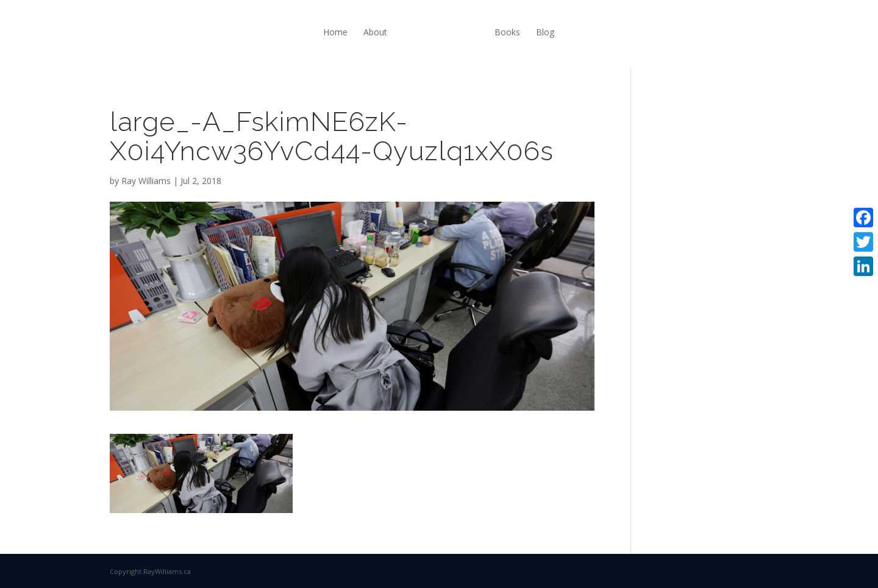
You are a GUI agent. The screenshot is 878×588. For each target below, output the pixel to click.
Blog (545, 32)
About (375, 32)
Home (335, 32)
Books (507, 32)
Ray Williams (146, 181)
